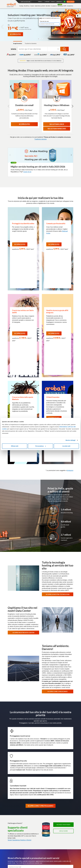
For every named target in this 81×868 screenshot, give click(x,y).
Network (10, 833)
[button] (38, 39)
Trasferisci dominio (31, 43)
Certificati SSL (58, 835)
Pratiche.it (56, 839)
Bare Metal (11, 830)
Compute (33, 804)
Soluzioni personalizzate (60, 816)
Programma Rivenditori (64, 789)
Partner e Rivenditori (59, 819)
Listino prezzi (20, 851)
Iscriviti (41, 766)
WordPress (27, 6)
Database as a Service (37, 814)
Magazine (44, 789)
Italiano (41, 2)
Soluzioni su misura (13, 838)
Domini (32, 6)
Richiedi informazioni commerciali (60, 851)
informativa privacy (35, 770)
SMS (55, 843)
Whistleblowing (45, 858)
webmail (47, 1)
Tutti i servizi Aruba (25, 2)
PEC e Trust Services (60, 799)
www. (14, 49)
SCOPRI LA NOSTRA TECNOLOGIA (58, 489)
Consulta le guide (30, 851)
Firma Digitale (57, 809)
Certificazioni (19, 789)
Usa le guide (63, 725)
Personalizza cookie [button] (33, 858)
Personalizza (41, 446)
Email (9, 809)
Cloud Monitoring (35, 821)
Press (37, 789)
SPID (55, 807)
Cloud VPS (34, 802)
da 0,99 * (40, 55)
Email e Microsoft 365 (40, 6)
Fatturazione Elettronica (60, 804)
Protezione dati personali (25, 856)
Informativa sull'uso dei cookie (16, 858)
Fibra (32, 830)
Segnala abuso (53, 856)
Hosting (21, 6)
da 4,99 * (25, 55)
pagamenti (59, 1)
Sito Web (48, 6)
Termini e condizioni (59, 830)
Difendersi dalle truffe (40, 856)
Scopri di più (27, 172)
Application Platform (36, 807)
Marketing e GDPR (62, 6)
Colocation (11, 835)
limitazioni (70, 365)
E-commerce (54, 6)
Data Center (52, 789)
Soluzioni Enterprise (13, 792)
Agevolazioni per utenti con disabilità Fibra (38, 836)
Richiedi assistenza (63, 719)
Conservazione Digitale (60, 811)
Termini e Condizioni (49, 770)
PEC (55, 802)
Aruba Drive (70, 6)
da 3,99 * (11, 55)
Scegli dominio (18, 43)
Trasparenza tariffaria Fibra (38, 833)
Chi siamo (11, 789)
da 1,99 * (55, 55)
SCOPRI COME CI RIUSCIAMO (58, 586)
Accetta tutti (66, 446)
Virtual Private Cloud (36, 809)
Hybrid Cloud (34, 811)
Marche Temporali (58, 814)
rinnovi (53, 1)
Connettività (34, 828)
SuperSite (11, 811)
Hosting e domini (13, 799)
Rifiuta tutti (15, 446)
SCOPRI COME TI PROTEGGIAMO (41, 700)
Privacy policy (12, 856)
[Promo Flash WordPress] (15, 34)
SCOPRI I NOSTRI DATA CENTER (23, 527)
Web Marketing (12, 816)
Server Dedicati (12, 828)
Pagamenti (11, 851)
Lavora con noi (29, 789)
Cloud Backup (34, 816)
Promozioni (11, 824)
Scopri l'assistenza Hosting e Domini (19, 734)
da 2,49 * (69, 55)
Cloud (32, 799)
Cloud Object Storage (37, 819)
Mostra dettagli (70, 440)
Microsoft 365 (57, 828)
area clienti (71, 2)
